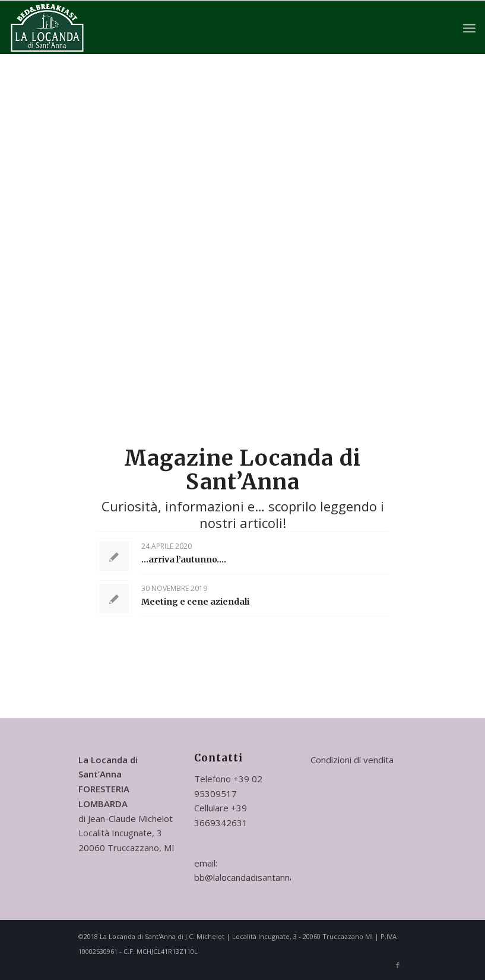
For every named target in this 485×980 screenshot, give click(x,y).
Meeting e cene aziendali (195, 602)
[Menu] (469, 27)
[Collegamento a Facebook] (398, 965)
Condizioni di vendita (352, 760)
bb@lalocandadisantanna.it (248, 877)
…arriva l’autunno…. (184, 559)
